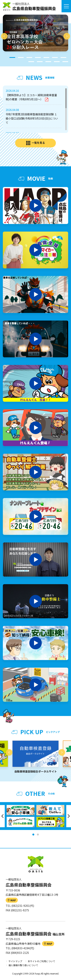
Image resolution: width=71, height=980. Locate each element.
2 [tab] (21, 57)
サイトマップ (15, 961)
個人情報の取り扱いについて (23, 965)
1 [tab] (12, 57)
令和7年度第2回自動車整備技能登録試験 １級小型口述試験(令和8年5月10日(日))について (32, 118)
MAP (12, 900)
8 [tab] (31, 62)
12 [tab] (65, 62)
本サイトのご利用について (41, 961)
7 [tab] (63, 57)
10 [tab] (48, 62)
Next (67, 36)
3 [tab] (29, 57)
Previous (4, 36)
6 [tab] (55, 57)
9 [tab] (40, 62)
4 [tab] (38, 57)
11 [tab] (57, 62)
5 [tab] (46, 57)
